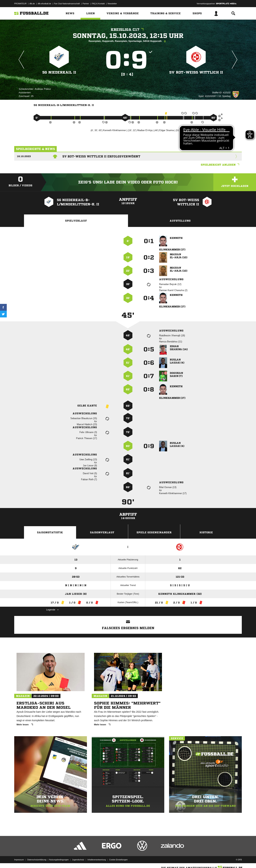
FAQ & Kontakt (98, 4)
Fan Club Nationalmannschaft (67, 4)
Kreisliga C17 (128, 30)
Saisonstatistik (50, 532)
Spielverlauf (76, 221)
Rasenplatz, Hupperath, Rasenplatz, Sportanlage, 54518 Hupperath (128, 41)
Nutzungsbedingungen (59, 860)
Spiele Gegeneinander (154, 532)
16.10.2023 (24, 156)
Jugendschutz (78, 860)
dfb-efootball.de (44, 4)
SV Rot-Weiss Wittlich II (196, 72)
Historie (206, 532)
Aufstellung (180, 221)
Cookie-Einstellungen (118, 860)
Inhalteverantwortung (97, 860)
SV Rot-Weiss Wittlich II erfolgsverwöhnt (101, 156)
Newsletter (112, 4)
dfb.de (32, 4)
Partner (86, 4)
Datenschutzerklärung (37, 860)
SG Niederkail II (59, 72)
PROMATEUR (20, 4)
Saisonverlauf (102, 532)
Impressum (19, 860)
